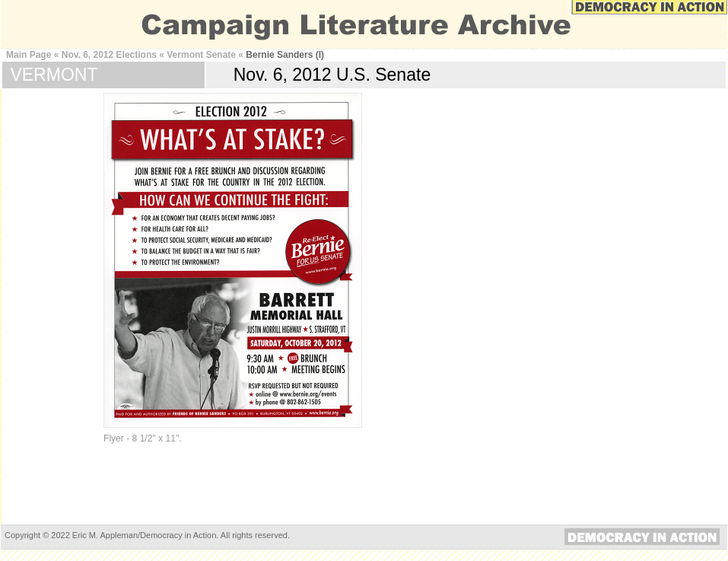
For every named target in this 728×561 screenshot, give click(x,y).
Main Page (29, 55)
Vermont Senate (201, 55)
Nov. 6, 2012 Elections (109, 55)
